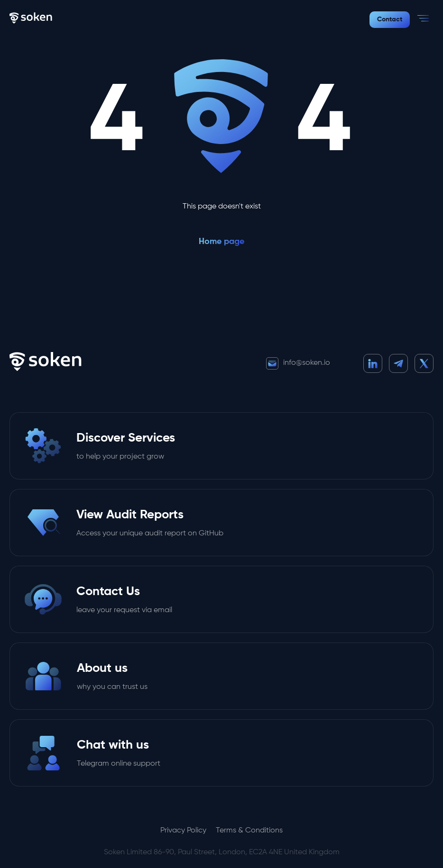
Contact (390, 19)
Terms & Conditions (249, 831)
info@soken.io (298, 363)
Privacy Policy (183, 831)
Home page (221, 242)
